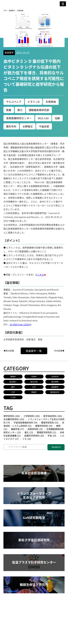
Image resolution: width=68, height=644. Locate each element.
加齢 (9, 127)
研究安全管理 (22, 618)
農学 (13, 396)
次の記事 (58, 360)
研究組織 (19, 615)
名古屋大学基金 (25, 629)
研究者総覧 (41, 629)
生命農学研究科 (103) (18, 429)
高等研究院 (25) (45, 439)
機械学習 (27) (27, 439)
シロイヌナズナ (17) (26, 449)
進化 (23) (41, 442)
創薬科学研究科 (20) (50, 446)
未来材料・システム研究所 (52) (27, 436)
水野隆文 (40, 127)
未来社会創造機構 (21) (25, 446)
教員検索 (8, 618)
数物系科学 (55, 402)
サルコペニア (14, 102)
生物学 (34, 386)
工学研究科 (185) (33, 426)
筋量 (9, 110)
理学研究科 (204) (12, 426)
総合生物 (34, 391)
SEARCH (56, 458)
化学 (34, 396)
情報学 (34, 402)
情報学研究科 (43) (55, 436)
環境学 (13, 386)
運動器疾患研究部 (40, 110)
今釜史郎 (12, 135)
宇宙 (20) (8, 449)
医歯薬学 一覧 (36, 360)
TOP (5, 10)
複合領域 (55, 391)
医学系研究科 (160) (55, 426)
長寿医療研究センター (19, 118)
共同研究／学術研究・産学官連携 (43, 615)
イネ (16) (45, 449)
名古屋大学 (9, 629)
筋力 (20, 110)
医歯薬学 (12, 10)
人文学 (13, 407)
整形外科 (23, 127)
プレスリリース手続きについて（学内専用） (26, 631)
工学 (13, 402)
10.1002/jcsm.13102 (20, 333)
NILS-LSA (45, 118)
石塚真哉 (52, 102)
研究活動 (8, 615)
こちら (41, 284)
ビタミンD (35, 102)
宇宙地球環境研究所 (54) (33, 432)
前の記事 (10, 360)
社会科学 (55, 386)
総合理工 (13, 391)
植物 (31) (12, 439)
